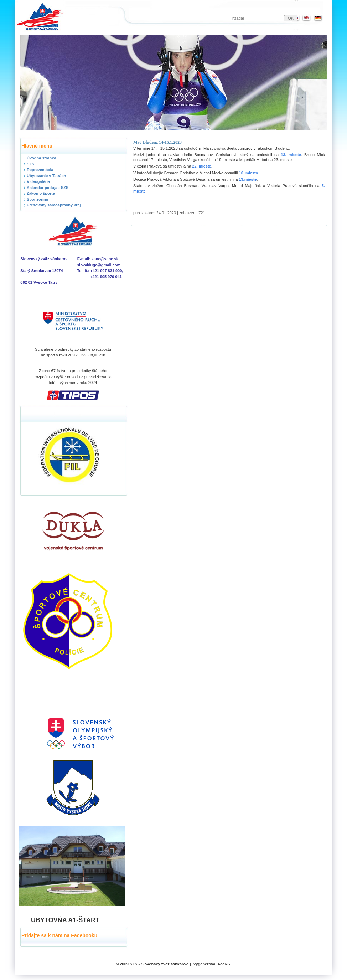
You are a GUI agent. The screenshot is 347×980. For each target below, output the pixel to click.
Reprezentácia (40, 170)
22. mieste (202, 166)
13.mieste (248, 179)
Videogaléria (38, 181)
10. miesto (249, 173)
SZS (30, 164)
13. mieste (291, 155)
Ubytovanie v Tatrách (46, 176)
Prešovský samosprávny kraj (54, 205)
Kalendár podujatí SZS (48, 188)
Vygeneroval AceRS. (212, 964)
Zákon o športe (41, 193)
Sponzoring (38, 199)
